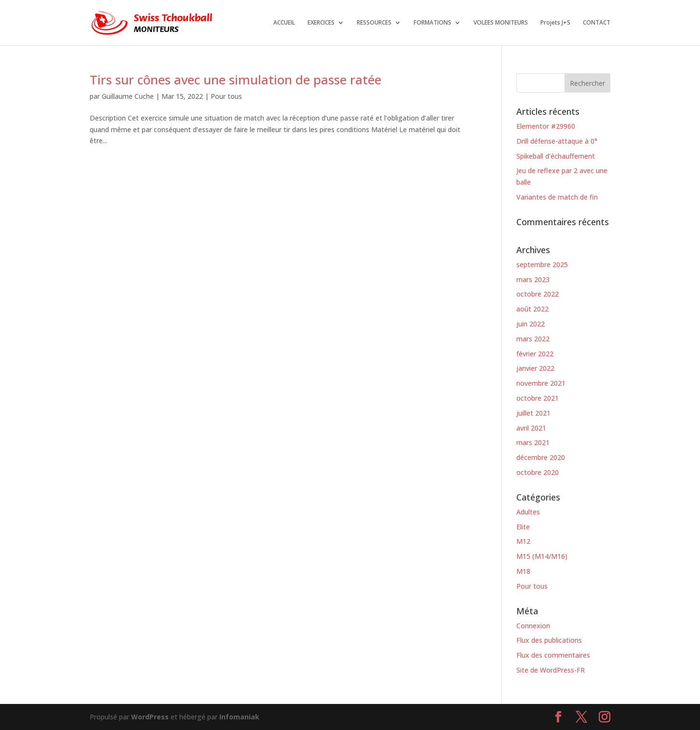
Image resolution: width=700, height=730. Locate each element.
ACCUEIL (284, 23)
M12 (523, 541)
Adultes (528, 512)
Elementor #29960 (546, 126)
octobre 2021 (538, 398)
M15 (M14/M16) (542, 556)
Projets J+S (555, 23)
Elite (523, 527)
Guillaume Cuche (128, 96)
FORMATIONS (432, 23)
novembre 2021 (541, 383)
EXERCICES (321, 23)
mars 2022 (533, 339)
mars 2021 (533, 442)
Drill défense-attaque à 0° (557, 141)
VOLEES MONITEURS (501, 23)
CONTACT (597, 23)
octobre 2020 (538, 472)
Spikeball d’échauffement (556, 156)
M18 (523, 571)
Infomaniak (239, 717)
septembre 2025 (542, 264)
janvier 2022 (535, 368)
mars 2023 (533, 279)
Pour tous (226, 96)
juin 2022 (531, 324)
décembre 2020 (541, 457)
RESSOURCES (374, 23)
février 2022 (535, 354)
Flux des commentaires (553, 655)
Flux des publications (549, 640)
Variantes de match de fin (557, 197)
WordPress (150, 717)
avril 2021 (531, 428)
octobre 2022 (538, 294)
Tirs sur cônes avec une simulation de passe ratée (236, 80)
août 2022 (532, 309)
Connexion (533, 626)
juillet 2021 (533, 413)
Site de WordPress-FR (551, 670)
